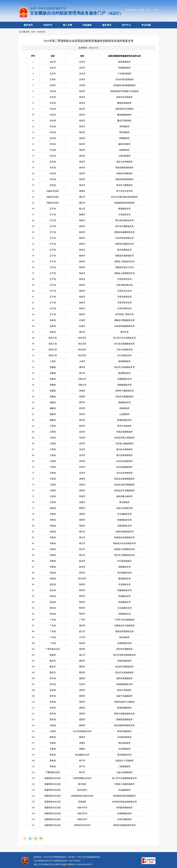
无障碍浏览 (131, 10)
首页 (33, 32)
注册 (155, 10)
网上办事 (68, 25)
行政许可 (48, 25)
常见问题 (146, 25)
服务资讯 (107, 25)
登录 (148, 10)
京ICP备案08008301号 (43, 861)
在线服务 (87, 25)
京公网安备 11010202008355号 (79, 864)
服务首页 (28, 25)
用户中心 (126, 25)
